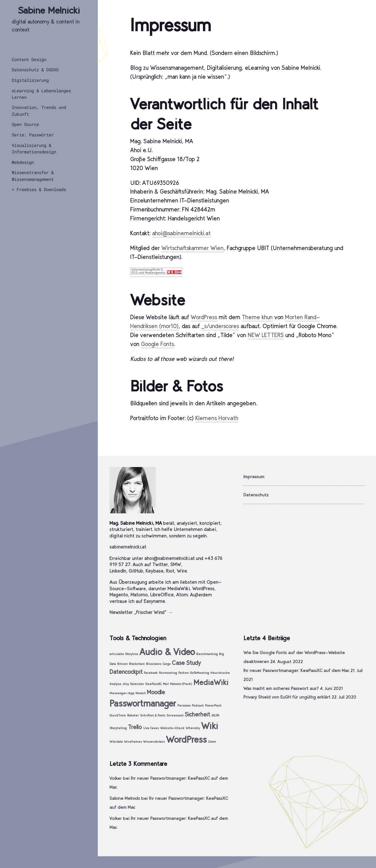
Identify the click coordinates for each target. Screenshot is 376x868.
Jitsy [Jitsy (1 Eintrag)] (126, 684)
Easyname (154, 601)
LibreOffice (162, 595)
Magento (119, 595)
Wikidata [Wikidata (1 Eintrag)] (116, 742)
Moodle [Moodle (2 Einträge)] (156, 692)
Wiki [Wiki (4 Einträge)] (210, 726)
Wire (182, 571)
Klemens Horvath (217, 418)
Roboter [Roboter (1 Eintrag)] (133, 715)
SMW (176, 564)
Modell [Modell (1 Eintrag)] (140, 693)
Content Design (29, 59)
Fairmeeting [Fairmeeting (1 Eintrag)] (168, 673)
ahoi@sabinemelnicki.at (181, 233)
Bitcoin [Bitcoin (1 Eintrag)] (122, 664)
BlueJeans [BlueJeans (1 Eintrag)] (154, 664)
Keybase (155, 571)
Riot (170, 571)
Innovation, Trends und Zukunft (39, 111)
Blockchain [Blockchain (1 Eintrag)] (137, 664)
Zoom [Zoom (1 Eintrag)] (212, 742)
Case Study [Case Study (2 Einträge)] (186, 663)
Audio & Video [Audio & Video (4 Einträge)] (167, 652)
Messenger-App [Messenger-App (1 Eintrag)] (122, 693)
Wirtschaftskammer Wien (192, 248)
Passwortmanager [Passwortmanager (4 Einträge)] (143, 703)
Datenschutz (256, 495)
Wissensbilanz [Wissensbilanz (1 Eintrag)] (154, 742)
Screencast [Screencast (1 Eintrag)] (175, 715)
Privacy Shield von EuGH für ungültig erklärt (287, 697)
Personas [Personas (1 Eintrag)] (184, 705)
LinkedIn (118, 571)
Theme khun (257, 317)
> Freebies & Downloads (39, 189)
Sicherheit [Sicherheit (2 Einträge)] (197, 714)
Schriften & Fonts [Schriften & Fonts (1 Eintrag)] (153, 715)
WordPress (204, 317)
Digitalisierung (30, 80)
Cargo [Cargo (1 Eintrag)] (167, 664)
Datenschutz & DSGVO (35, 70)
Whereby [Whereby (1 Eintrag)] (193, 728)
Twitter (160, 564)
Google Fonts (157, 344)
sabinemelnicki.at (128, 547)
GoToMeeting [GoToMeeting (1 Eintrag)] (200, 673)
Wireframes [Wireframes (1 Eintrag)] (133, 742)
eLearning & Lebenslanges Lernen (41, 94)
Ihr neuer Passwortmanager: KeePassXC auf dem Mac (296, 670)
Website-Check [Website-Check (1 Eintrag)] (172, 728)
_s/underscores (220, 326)
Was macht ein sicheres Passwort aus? (281, 688)
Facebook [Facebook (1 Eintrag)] (151, 673)
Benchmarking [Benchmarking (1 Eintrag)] (207, 654)
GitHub (136, 571)
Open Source (25, 124)
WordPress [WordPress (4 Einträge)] (186, 739)
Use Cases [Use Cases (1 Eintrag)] (151, 728)
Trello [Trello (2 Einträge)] (135, 727)
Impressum (254, 477)
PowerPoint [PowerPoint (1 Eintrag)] (213, 705)
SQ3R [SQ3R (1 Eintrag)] (215, 715)
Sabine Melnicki (49, 10)
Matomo (139, 595)
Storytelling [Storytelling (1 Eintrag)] (118, 728)
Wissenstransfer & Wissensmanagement (33, 176)
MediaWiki (179, 588)
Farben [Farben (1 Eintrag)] (184, 673)
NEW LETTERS (266, 335)
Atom (182, 595)
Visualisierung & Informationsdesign (34, 148)
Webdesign (23, 162)
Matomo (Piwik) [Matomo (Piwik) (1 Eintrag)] (181, 684)
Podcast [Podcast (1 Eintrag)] (198, 705)
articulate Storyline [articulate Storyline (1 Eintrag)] (124, 654)
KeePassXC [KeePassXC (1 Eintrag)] (153, 684)
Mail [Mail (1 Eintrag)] (166, 684)
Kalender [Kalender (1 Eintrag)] (137, 684)
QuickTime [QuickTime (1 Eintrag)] (118, 715)
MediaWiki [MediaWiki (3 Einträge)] (211, 682)
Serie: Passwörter (33, 135)
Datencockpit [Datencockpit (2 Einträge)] (126, 672)
